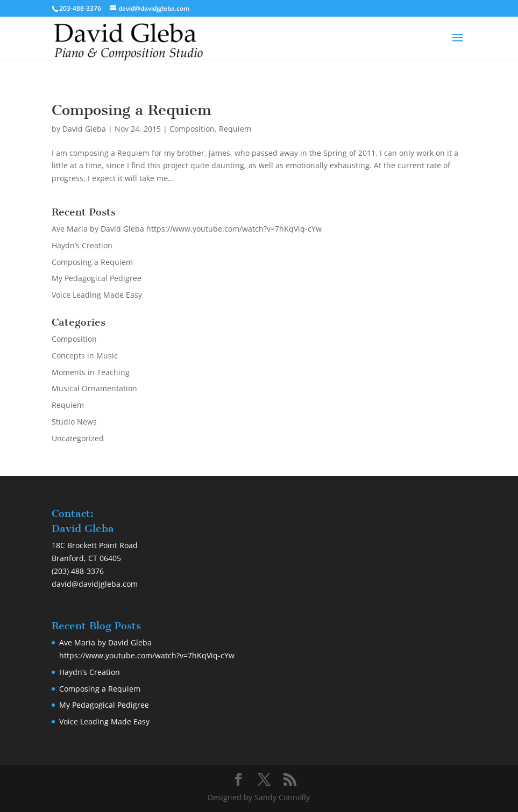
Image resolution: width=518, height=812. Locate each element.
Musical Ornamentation (94, 388)
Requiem (235, 129)
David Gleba (84, 129)
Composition (192, 129)
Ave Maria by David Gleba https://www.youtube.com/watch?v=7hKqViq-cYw (187, 229)
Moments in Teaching (91, 372)
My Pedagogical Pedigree (97, 278)
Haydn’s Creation (82, 245)
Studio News (74, 422)
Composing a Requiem (132, 110)
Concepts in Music (85, 355)
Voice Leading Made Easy (97, 295)
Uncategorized (78, 438)
